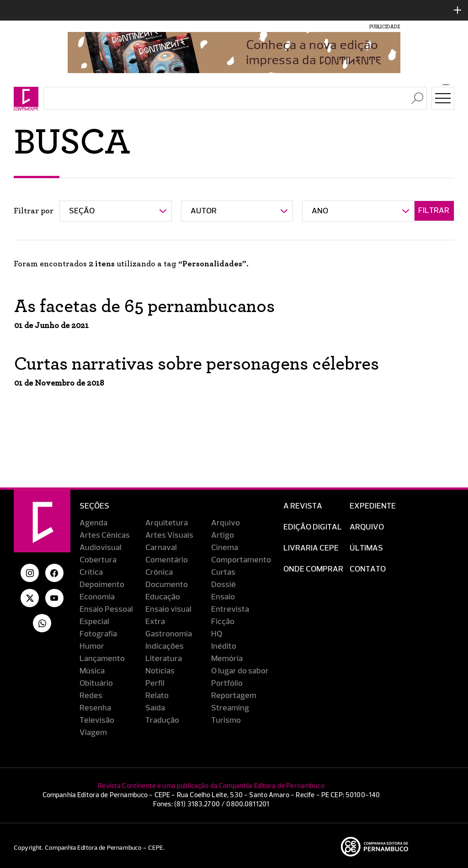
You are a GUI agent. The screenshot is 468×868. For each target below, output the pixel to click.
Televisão (97, 720)
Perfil (155, 683)
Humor (92, 646)
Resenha (95, 708)
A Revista (303, 506)
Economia (97, 597)
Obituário (96, 683)
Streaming (230, 708)
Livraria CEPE (311, 548)
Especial (94, 622)
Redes (91, 696)
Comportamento (241, 560)
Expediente (373, 506)
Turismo (226, 720)
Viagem (93, 733)
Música (92, 671)
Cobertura (98, 560)
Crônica (159, 572)
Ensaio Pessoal (106, 609)
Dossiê (223, 585)
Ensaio (223, 597)
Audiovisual (101, 548)
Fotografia (98, 634)
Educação (163, 597)
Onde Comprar (313, 569)
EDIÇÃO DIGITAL (313, 527)
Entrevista (230, 609)
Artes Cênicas (105, 535)
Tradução (162, 720)
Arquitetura (167, 523)
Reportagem (234, 696)
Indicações (165, 646)
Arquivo (226, 523)
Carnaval (161, 548)
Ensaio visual (168, 609)
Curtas (223, 572)
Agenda (93, 523)
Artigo (223, 535)
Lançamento (102, 659)
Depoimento (102, 585)
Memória (227, 659)
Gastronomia (169, 634)
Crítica (91, 572)
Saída (155, 708)
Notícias (160, 671)
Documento (167, 585)
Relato (157, 696)
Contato (368, 569)
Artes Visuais (169, 535)
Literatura (164, 659)
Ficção (223, 622)
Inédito (224, 646)
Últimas (366, 548)
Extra (155, 622)
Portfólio (227, 683)
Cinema (225, 548)
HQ (217, 634)
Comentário (167, 560)
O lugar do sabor (240, 671)
